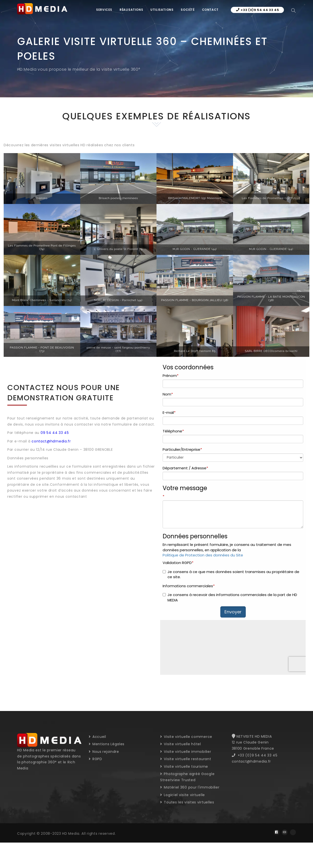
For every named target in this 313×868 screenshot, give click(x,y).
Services (104, 10)
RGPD (95, 759)
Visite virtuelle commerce (186, 737)
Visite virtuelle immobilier (186, 752)
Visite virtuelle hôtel (181, 744)
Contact (210, 10)
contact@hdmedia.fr (51, 441)
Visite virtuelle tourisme (184, 767)
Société (188, 10)
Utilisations (162, 10)
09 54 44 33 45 (55, 433)
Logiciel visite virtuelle (183, 795)
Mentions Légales (107, 744)
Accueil (97, 737)
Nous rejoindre (104, 752)
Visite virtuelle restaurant (186, 759)
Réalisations (131, 10)
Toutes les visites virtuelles (187, 802)
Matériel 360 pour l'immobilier (190, 787)
